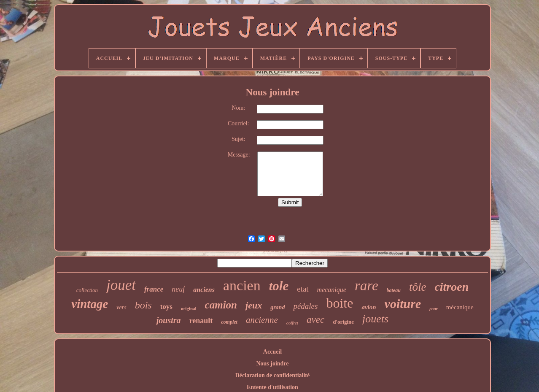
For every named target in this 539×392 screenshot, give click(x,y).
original (189, 308)
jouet (121, 285)
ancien (242, 285)
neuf (178, 289)
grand (278, 307)
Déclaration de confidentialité (273, 375)
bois (143, 305)
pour (433, 309)
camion (221, 305)
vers (121, 307)
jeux (254, 305)
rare (367, 286)
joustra (169, 320)
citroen (451, 287)
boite (340, 303)
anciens (204, 290)
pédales (305, 306)
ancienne (262, 320)
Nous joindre (272, 364)
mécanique (460, 307)
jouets (375, 319)
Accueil (272, 352)
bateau (394, 290)
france (154, 289)
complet (229, 322)
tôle (418, 287)
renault (201, 321)
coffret (292, 323)
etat (303, 289)
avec (315, 320)
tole (279, 286)
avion (369, 307)
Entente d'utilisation (272, 387)
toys (166, 307)
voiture (403, 304)
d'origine (343, 322)
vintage (90, 304)
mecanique (332, 290)
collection (87, 290)
